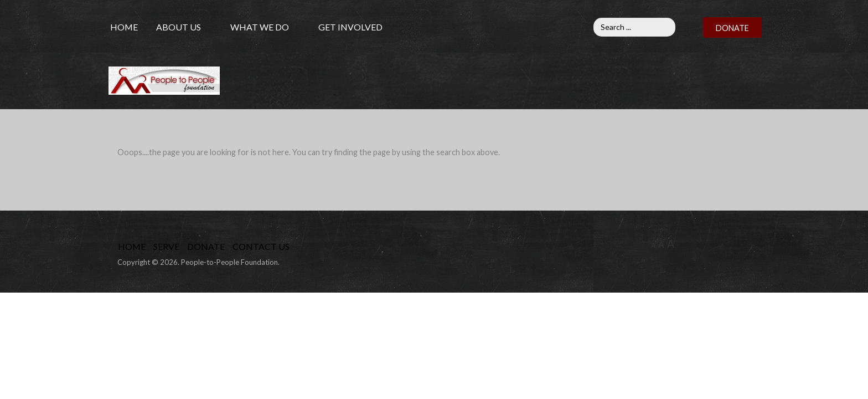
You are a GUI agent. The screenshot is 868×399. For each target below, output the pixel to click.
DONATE (732, 28)
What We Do (260, 27)
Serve (166, 246)
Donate (206, 246)
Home (124, 27)
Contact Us (261, 246)
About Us (179, 27)
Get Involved (350, 27)
